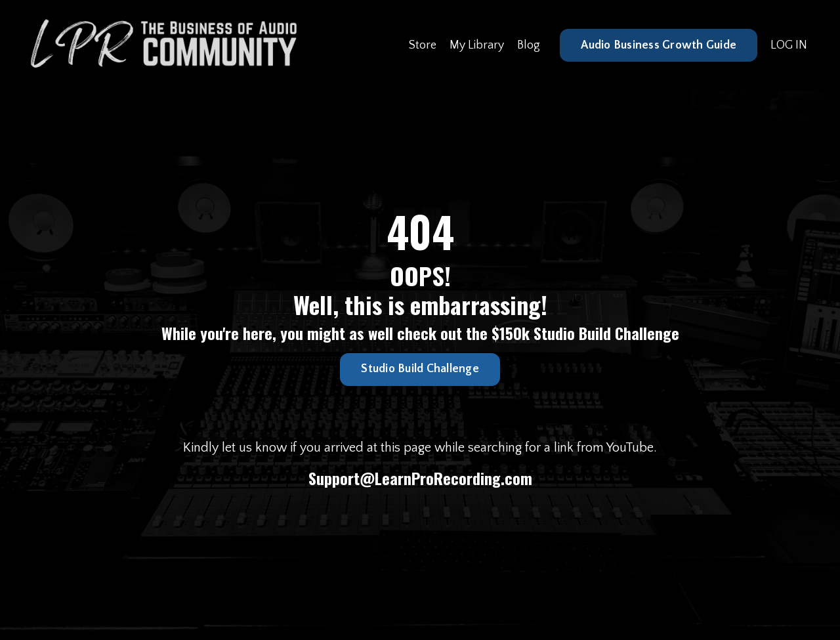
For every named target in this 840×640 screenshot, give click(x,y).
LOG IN (789, 45)
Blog (529, 45)
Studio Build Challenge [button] (420, 369)
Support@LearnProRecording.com (420, 478)
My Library (477, 45)
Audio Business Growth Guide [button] (659, 45)
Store (423, 45)
